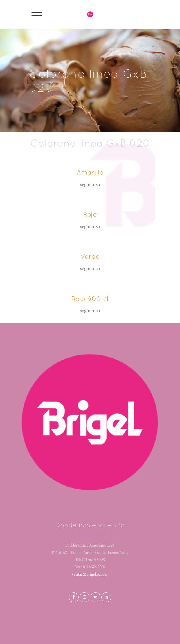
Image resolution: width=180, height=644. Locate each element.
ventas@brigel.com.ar (90, 574)
